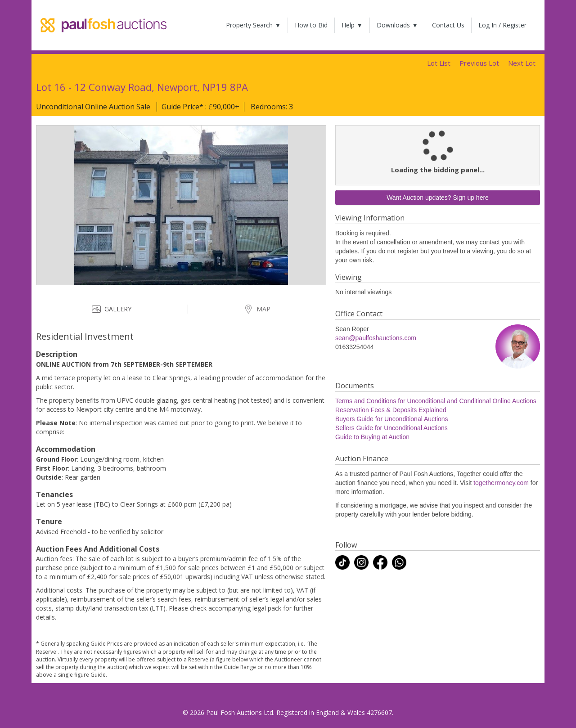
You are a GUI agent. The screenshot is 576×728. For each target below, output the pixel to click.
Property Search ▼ (253, 25)
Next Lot (522, 63)
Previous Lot (479, 63)
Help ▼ (352, 25)
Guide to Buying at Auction (372, 437)
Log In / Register (502, 25)
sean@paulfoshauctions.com (376, 338)
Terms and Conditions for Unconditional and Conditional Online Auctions (436, 401)
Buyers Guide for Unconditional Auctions (392, 419)
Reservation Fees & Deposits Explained (391, 410)
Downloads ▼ (397, 25)
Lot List (439, 63)
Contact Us (448, 25)
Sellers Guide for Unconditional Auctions (391, 428)
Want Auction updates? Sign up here (438, 198)
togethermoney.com (501, 483)
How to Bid (311, 25)
